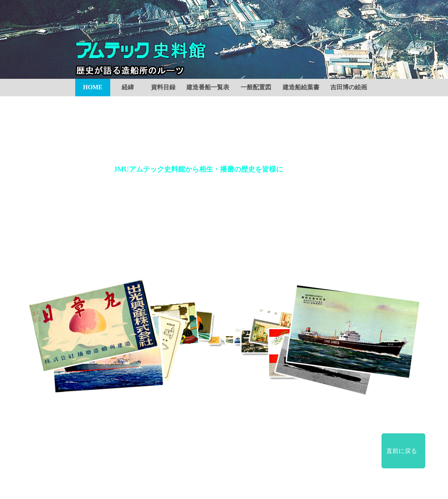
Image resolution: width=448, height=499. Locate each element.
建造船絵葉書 (301, 87)
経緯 (128, 87)
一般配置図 (256, 87)
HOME (93, 87)
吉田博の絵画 (349, 87)
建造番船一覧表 (208, 87)
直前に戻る (402, 451)
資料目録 (163, 87)
